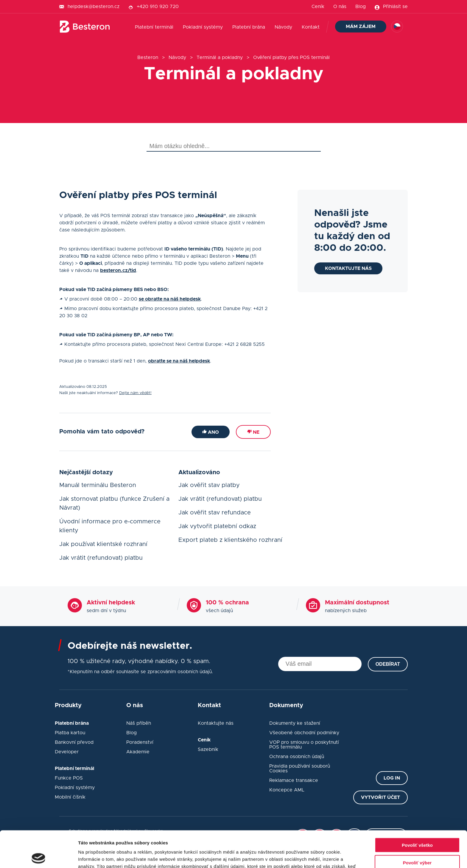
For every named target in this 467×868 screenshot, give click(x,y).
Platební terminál (154, 27)
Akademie (138, 752)
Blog (361, 7)
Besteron (148, 57)
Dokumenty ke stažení (295, 723)
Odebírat (388, 664)
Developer (67, 752)
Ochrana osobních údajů (297, 757)
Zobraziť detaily (311, 856)
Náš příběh (139, 723)
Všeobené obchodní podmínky (304, 733)
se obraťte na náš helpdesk (170, 299)
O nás (340, 7)
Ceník (318, 7)
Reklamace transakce (294, 780)
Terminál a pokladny (220, 57)
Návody (283, 27)
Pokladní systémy (203, 27)
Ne (253, 432)
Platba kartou (70, 733)
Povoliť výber (417, 826)
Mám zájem (361, 27)
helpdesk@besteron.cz (94, 7)
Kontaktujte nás (348, 268)
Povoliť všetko (417, 809)
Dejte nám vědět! (135, 393)
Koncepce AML (287, 790)
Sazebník (208, 749)
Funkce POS (69, 778)
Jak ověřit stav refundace (215, 513)
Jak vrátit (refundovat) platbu (101, 558)
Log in (392, 778)
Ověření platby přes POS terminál (291, 57)
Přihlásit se (395, 7)
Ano (211, 432)
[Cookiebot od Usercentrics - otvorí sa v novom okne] (39, 856)
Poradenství (140, 742)
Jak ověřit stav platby (209, 485)
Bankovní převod (74, 742)
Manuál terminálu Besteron (98, 485)
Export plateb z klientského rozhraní (230, 540)
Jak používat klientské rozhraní (103, 544)
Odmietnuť (417, 843)
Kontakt (311, 27)
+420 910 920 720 (158, 7)
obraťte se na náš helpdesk (179, 361)
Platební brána (249, 27)
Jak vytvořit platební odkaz (217, 526)
